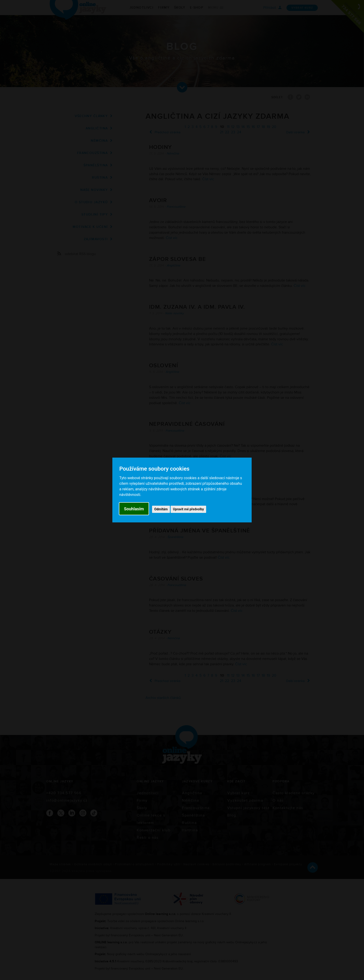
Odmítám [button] (161, 509)
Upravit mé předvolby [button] (188, 509)
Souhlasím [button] (134, 509)
